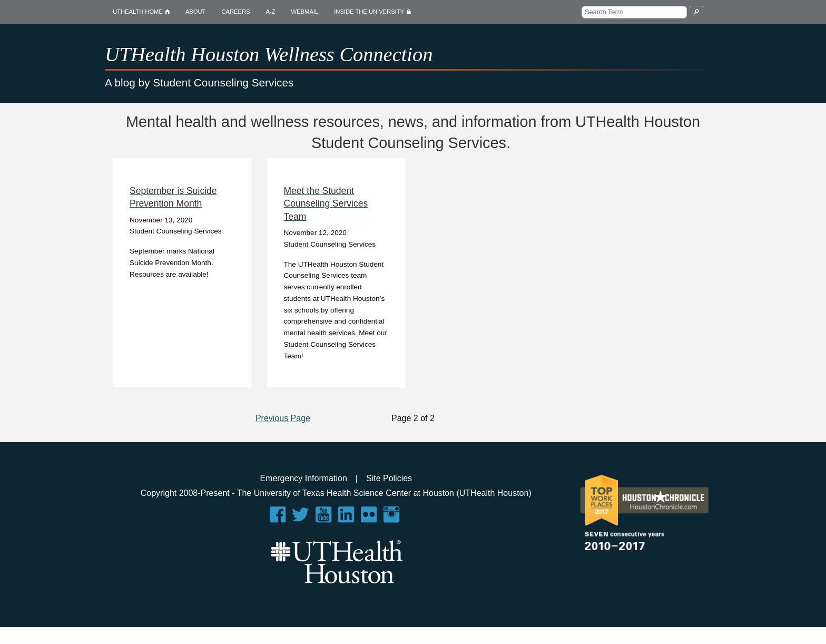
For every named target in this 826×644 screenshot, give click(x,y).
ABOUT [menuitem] (196, 12)
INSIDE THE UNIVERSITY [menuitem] (376, 12)
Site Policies (389, 478)
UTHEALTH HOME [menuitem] (141, 12)
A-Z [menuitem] (271, 12)
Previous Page (283, 418)
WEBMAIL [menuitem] (305, 12)
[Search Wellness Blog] (697, 11)
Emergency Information (303, 478)
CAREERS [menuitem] (235, 12)
